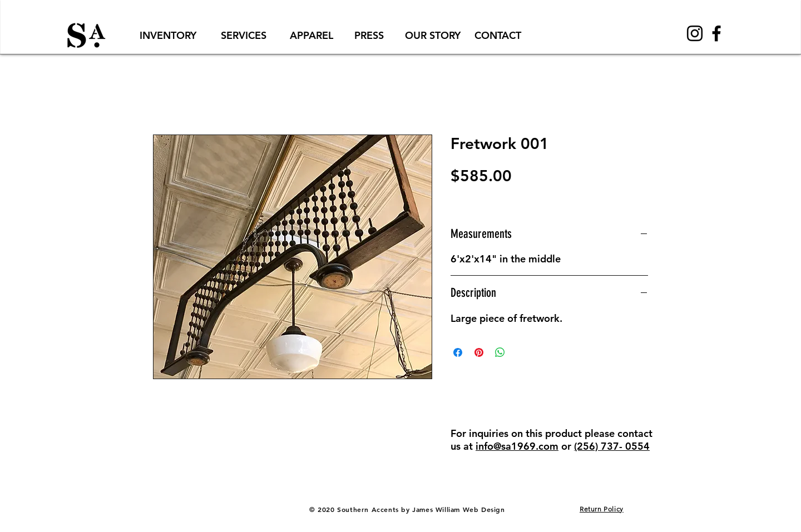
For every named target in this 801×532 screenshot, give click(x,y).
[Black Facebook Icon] (716, 33)
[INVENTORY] (168, 35)
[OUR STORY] (432, 35)
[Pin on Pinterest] (479, 352)
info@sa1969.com (517, 446)
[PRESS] (369, 35)
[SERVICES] (243, 35)
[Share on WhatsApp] (500, 352)
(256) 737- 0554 (612, 446)
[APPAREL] (311, 35)
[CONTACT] (498, 35)
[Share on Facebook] (458, 352)
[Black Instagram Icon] (695, 33)
